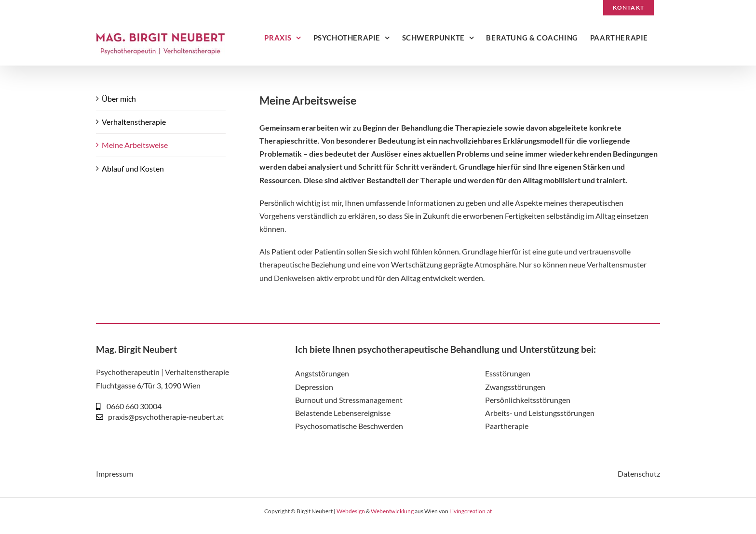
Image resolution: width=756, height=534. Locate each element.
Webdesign (351, 511)
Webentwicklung (392, 511)
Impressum (115, 474)
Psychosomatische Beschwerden (349, 426)
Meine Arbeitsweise (135, 145)
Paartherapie (507, 426)
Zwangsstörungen (515, 387)
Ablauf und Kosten (133, 168)
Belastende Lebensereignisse (343, 413)
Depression (314, 387)
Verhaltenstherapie (134, 122)
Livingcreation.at (471, 511)
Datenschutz (639, 474)
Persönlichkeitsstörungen (528, 400)
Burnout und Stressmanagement (349, 400)
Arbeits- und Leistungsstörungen (540, 413)
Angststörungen (322, 373)
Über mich (119, 99)
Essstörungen (508, 373)
